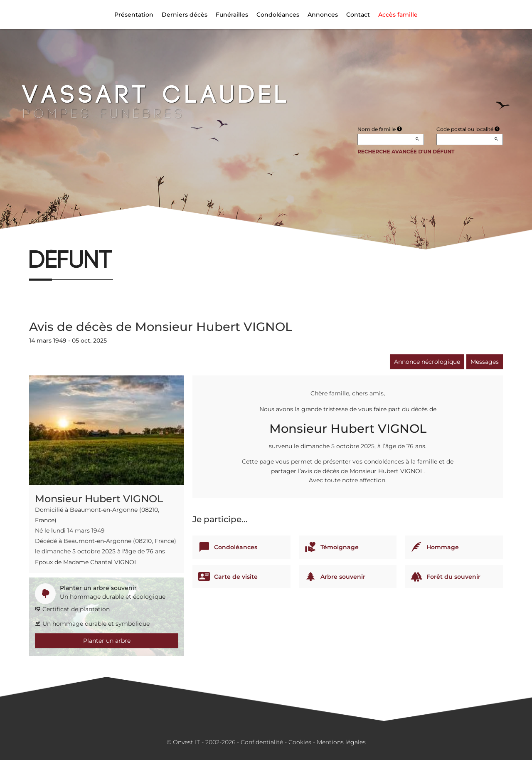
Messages (485, 362)
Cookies (300, 742)
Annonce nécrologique (427, 362)
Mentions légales (341, 742)
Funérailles (232, 15)
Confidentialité (262, 742)
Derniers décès (185, 15)
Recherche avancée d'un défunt (406, 152)
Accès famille (398, 15)
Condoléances (278, 15)
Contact (358, 15)
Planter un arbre (107, 641)
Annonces (323, 15)
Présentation (134, 15)
